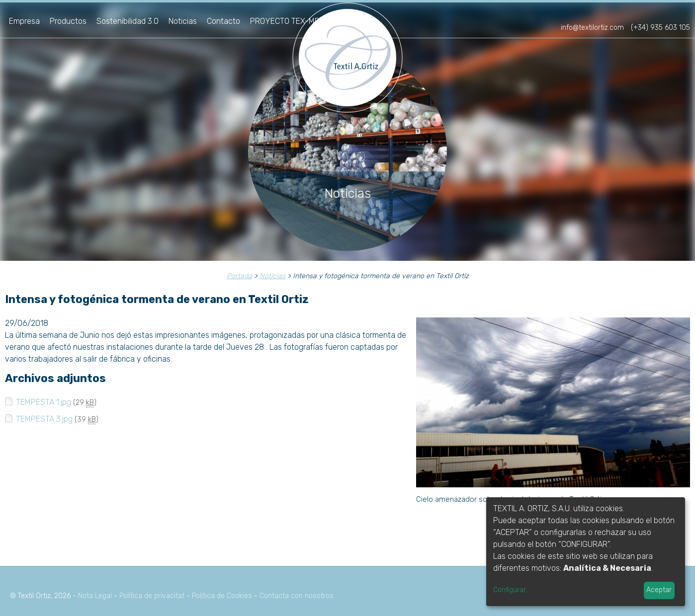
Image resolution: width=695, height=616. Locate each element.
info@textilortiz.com (592, 28)
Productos (68, 21)
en (682, 14)
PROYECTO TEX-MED (287, 21)
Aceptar (659, 590)
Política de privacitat (152, 596)
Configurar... (512, 590)
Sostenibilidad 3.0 (128, 21)
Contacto (223, 21)
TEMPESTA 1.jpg (43, 402)
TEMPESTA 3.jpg (44, 419)
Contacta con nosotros (297, 596)
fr (666, 14)
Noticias (183, 21)
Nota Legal (95, 596)
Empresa (24, 21)
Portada (239, 276)
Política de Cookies (222, 596)
